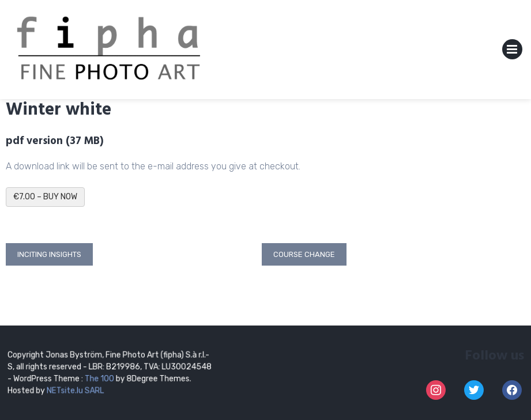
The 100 (101, 379)
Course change (304, 254)
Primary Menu (512, 52)
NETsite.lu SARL (76, 390)
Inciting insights (49, 254)
